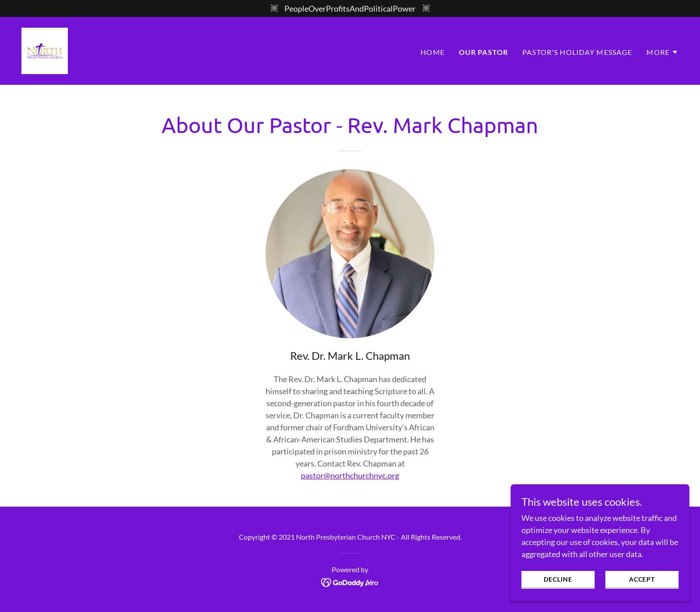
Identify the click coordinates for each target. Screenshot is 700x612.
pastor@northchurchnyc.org (350, 475)
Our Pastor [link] (483, 52)
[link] (45, 50)
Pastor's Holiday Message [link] (577, 52)
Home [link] (433, 52)
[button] (662, 52)
